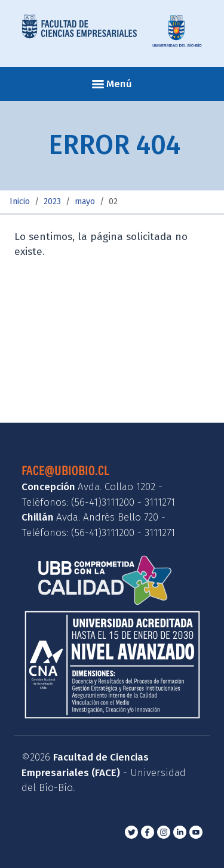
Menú (112, 84)
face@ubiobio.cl (65, 470)
